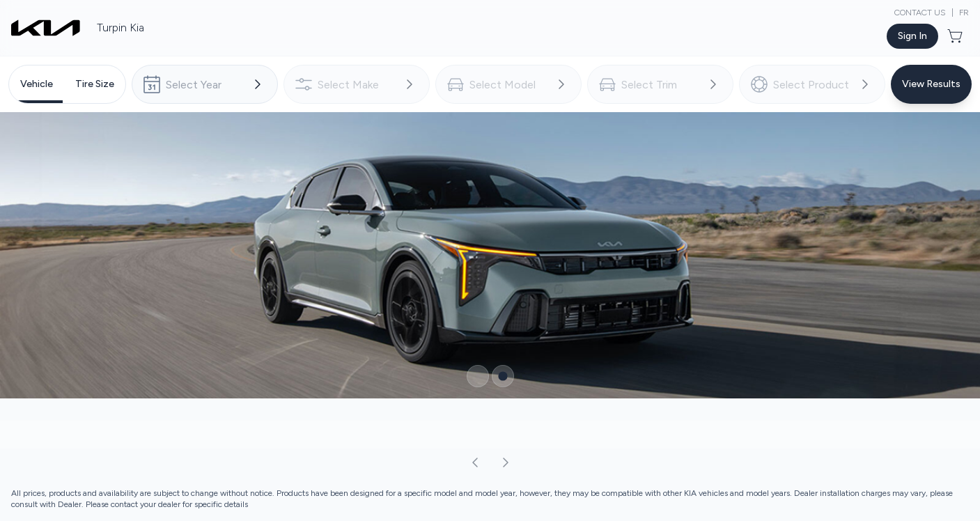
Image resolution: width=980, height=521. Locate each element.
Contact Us (920, 13)
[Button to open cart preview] (956, 36)
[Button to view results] (931, 84)
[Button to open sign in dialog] (912, 36)
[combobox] (205, 84)
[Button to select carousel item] (478, 376)
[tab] (37, 84)
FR (964, 13)
